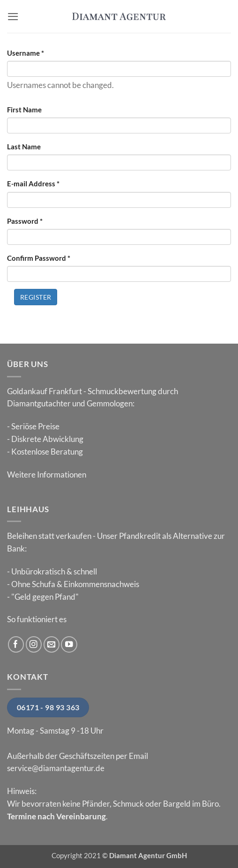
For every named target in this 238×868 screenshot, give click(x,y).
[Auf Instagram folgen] (34, 644)
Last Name (24, 147)
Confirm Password (39, 258)
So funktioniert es (37, 619)
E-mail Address (33, 184)
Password (25, 221)
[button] (13, 17)
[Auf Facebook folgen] (16, 644)
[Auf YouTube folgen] (69, 644)
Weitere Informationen (47, 474)
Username (26, 53)
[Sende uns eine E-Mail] (52, 644)
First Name (24, 110)
